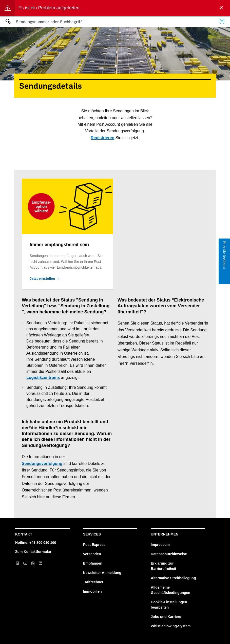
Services (92, 534)
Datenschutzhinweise (169, 554)
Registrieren (102, 138)
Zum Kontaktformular (33, 552)
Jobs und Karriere (166, 617)
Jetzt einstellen (42, 278)
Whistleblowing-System (171, 626)
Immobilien (92, 591)
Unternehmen (165, 534)
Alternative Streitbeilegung (173, 578)
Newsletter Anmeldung (102, 573)
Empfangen (93, 563)
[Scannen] (222, 21)
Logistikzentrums (43, 378)
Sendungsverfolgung (42, 464)
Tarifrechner (93, 582)
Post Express (94, 545)
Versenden (92, 554)
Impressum (160, 545)
